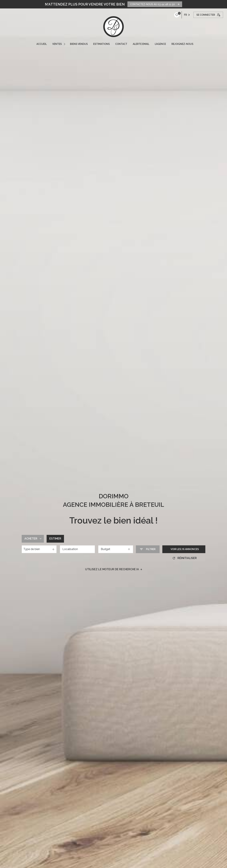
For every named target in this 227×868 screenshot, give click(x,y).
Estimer (55, 539)
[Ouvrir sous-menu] (65, 44)
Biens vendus (79, 44)
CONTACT (121, 44)
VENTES (57, 44)
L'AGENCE (160, 44)
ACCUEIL (42, 44)
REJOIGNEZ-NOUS (182, 44)
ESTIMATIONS (101, 44)
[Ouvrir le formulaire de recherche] (148, 549)
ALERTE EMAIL (141, 44)
